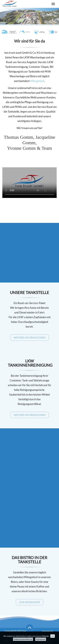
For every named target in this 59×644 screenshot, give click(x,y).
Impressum (41, 639)
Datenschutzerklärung (23, 639)
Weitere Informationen (30, 338)
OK (53, 636)
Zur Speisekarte (30, 603)
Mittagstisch (37, 81)
